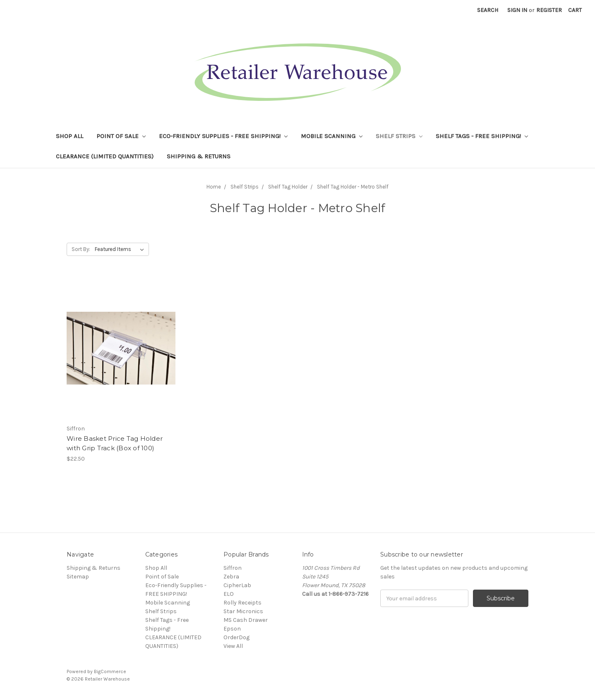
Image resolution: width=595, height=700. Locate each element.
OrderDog (236, 637)
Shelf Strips (399, 136)
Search (488, 10)
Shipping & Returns (199, 156)
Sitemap (78, 577)
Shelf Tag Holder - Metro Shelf (353, 187)
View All (233, 646)
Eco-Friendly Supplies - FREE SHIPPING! (223, 136)
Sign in (517, 10)
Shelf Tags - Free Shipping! (482, 136)
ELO (229, 594)
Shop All (70, 136)
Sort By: (81, 249)
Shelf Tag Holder (288, 187)
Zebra (231, 577)
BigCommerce (110, 671)
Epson (232, 629)
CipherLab (237, 585)
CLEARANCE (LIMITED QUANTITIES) (105, 156)
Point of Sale (121, 136)
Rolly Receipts (242, 603)
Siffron (233, 568)
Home (214, 187)
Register (549, 10)
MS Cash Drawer (246, 620)
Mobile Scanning (332, 136)
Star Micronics (243, 611)
